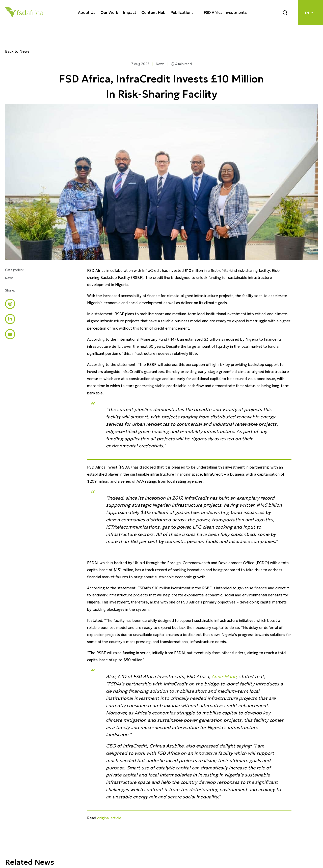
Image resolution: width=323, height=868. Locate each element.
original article (109, 818)
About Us (87, 12)
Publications (182, 12)
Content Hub (153, 12)
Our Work (109, 12)
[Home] (24, 12)
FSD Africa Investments (225, 12)
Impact (130, 12)
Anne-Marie (224, 676)
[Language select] (310, 13)
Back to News (17, 51)
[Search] (288, 12)
